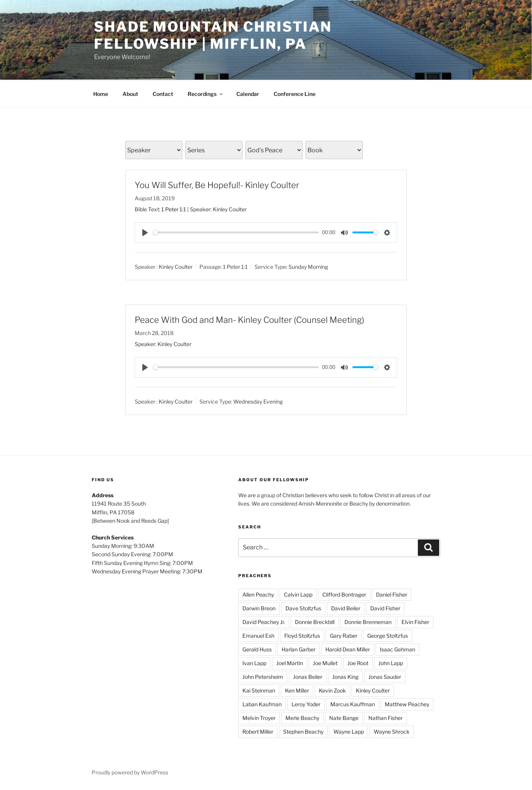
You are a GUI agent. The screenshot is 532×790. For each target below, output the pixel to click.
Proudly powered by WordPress (130, 772)
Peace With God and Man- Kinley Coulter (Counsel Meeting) (249, 320)
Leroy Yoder (306, 704)
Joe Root (358, 663)
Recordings (206, 94)
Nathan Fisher (385, 718)
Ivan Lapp (254, 663)
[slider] (236, 232)
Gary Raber (344, 636)
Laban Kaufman (262, 704)
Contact (163, 94)
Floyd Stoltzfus (302, 636)
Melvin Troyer (259, 718)
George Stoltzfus (388, 636)
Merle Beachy (302, 718)
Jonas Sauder (385, 677)
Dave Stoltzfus (303, 608)
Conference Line (295, 94)
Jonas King (345, 677)
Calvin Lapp (298, 594)
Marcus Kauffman (353, 704)
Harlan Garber (299, 649)
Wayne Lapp (349, 732)
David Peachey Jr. (264, 622)
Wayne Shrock (392, 732)
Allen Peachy (258, 594)
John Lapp (391, 663)
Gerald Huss (257, 649)
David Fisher (385, 608)
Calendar (248, 94)
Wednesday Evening (258, 401)
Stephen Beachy (303, 732)
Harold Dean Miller (348, 649)
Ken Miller (297, 690)
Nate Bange (344, 718)
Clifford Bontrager (344, 594)
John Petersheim (263, 677)
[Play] (145, 233)
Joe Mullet (325, 663)
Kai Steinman (259, 690)
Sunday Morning (308, 267)
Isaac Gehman (397, 649)
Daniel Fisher (392, 594)
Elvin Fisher (415, 622)
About (130, 94)
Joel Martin (290, 663)
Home (101, 94)
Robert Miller (258, 732)
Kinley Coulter (176, 267)
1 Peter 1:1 (174, 209)
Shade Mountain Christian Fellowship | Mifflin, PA (213, 35)
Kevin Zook (332, 690)
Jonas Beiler (308, 677)
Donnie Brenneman (368, 622)
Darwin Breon (259, 608)
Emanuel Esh (258, 636)
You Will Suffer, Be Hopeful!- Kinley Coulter (217, 185)
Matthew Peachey (407, 704)
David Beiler (346, 608)
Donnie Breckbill (315, 622)
